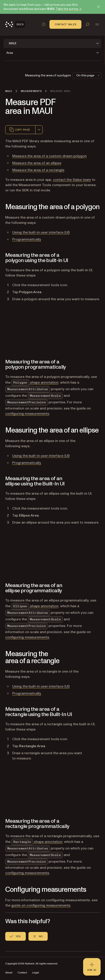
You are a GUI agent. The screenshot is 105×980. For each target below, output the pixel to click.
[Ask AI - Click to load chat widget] (92, 967)
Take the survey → (69, 9)
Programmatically (27, 239)
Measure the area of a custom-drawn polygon (49, 156)
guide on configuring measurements (41, 905)
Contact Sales (65, 24)
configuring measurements (27, 414)
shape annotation (35, 382)
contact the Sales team (72, 180)
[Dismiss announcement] (98, 7)
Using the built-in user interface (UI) (41, 232)
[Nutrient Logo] (15, 24)
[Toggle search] (87, 24)
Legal (36, 973)
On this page (88, 75)
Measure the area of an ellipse (37, 163)
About (9, 973)
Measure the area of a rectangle (38, 170)
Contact (22, 973)
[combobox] (39, 130)
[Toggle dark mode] (44, 24)
